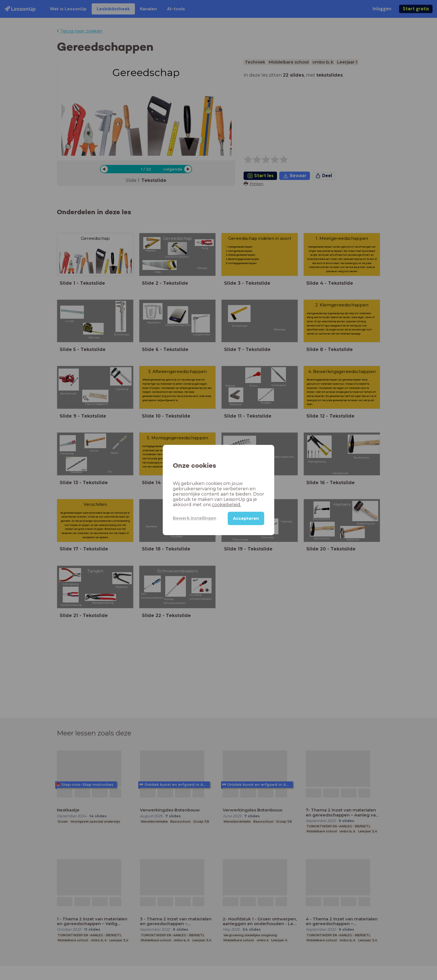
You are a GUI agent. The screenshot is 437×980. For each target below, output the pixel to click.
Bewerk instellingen (195, 518)
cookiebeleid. (226, 505)
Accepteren (246, 518)
